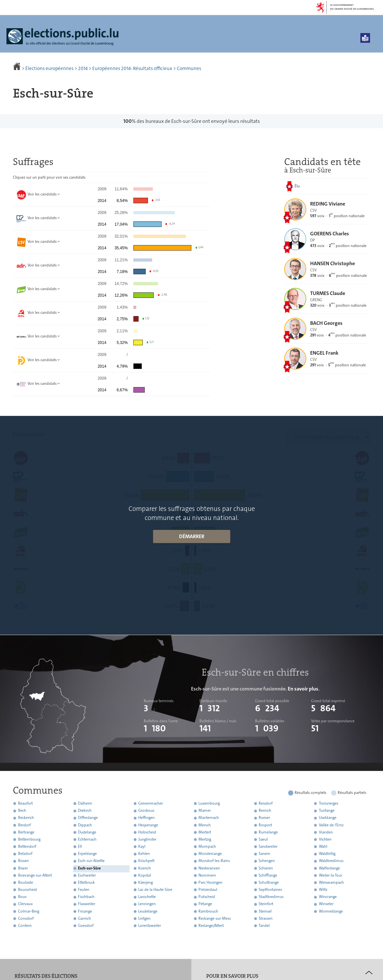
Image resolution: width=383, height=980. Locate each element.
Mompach (207, 846)
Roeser (264, 818)
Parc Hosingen (210, 882)
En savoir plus (303, 689)
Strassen (266, 918)
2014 (83, 68)
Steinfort (266, 904)
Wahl (323, 846)
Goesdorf (86, 926)
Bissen (23, 861)
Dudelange (87, 832)
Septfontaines (270, 890)
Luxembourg (209, 803)
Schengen (267, 861)
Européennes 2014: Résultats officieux (132, 68)
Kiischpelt (146, 861)
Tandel (264, 926)
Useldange (328, 818)
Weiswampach (331, 882)
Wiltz (323, 890)
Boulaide (26, 882)
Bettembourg (29, 839)
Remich (265, 811)
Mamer (205, 811)
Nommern (207, 875)
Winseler (326, 904)
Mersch (205, 825)
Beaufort (25, 803)
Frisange (85, 911)
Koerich (145, 868)
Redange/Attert (211, 926)
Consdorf (26, 918)
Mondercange (210, 854)
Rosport (265, 825)
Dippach (85, 825)
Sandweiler (268, 846)
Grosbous (146, 811)
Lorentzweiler (150, 926)
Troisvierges (329, 803)
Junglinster (147, 839)
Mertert (205, 832)
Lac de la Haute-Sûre (155, 890)
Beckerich (26, 818)
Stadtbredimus (271, 897)
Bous (22, 897)
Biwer (23, 868)
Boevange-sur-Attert (35, 875)
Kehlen (144, 854)
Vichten (325, 839)
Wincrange (328, 897)
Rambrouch (208, 911)
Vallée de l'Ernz (331, 825)
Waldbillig (327, 854)
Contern (25, 926)
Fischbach (86, 897)
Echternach (87, 839)
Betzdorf (25, 854)
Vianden (326, 832)
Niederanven (209, 868)
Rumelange (268, 832)
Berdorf (24, 825)
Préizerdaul (208, 890)
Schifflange (268, 875)
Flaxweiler (87, 904)
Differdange (88, 818)
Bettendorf (27, 846)
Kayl (142, 846)
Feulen (84, 890)
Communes (189, 68)
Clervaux (25, 904)
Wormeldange (331, 911)
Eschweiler (87, 875)
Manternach (209, 818)
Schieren (266, 868)
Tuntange (327, 811)
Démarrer (192, 536)
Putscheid (207, 897)
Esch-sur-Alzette (91, 861)
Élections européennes (49, 68)
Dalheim (85, 803)
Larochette (147, 897)
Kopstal (145, 875)
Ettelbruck (86, 882)
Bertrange (26, 832)
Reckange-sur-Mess (215, 918)
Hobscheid (147, 832)
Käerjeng (146, 882)
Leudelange (148, 911)
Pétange (205, 904)
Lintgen (144, 918)
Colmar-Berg (29, 911)
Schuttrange (269, 882)
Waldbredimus (331, 861)
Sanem (265, 854)
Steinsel (265, 911)
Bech (22, 811)
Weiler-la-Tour (331, 875)
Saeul (263, 839)
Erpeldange (87, 854)
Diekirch (85, 811)
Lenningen (147, 904)
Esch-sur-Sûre (89, 868)
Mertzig (205, 839)
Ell (80, 846)
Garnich (84, 918)
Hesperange (148, 825)
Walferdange (329, 868)
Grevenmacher (151, 803)
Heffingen (146, 818)
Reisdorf (266, 803)
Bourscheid (28, 890)
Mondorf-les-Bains (214, 861)
